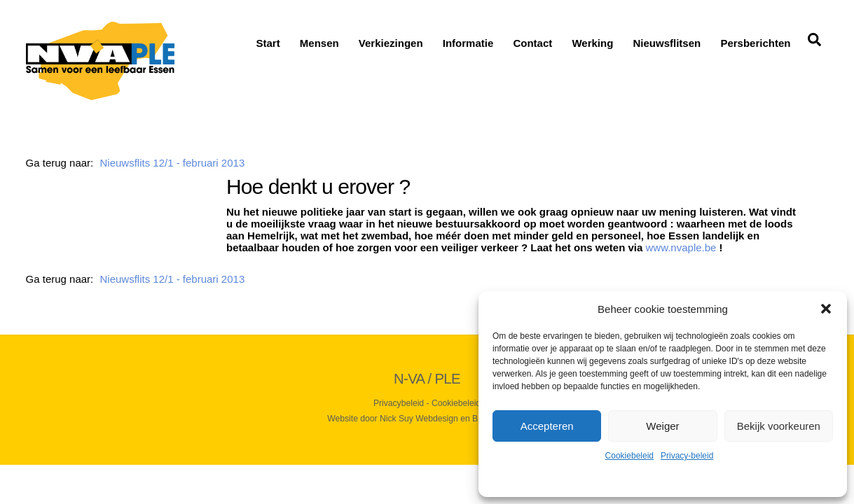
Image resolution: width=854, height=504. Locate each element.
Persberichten (755, 43)
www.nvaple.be (681, 247)
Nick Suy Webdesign (419, 419)
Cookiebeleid (629, 456)
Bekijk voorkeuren (779, 426)
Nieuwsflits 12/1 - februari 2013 (172, 163)
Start (268, 43)
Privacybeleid (399, 403)
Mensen (319, 43)
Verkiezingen (391, 43)
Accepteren (547, 426)
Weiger (662, 426)
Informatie (468, 43)
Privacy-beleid (687, 456)
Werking (592, 43)
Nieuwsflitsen (667, 43)
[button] (826, 309)
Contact (532, 43)
